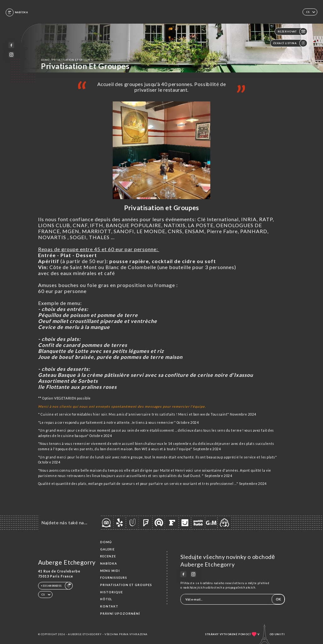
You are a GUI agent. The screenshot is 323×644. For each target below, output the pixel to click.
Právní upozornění (120, 614)
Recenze (108, 556)
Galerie (107, 549)
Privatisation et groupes (126, 585)
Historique (111, 592)
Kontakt (109, 606)
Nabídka (109, 563)
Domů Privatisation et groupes (67, 60)
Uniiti (280, 634)
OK (278, 599)
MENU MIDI (110, 571)
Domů (106, 542)
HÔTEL (106, 599)
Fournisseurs (114, 578)
